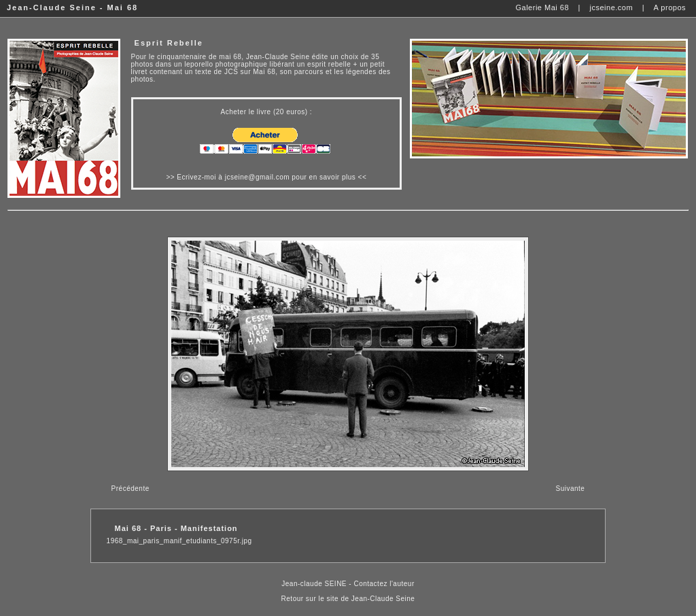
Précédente (130, 489)
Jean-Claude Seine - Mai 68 (72, 7)
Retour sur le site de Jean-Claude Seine (348, 599)
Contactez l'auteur (384, 584)
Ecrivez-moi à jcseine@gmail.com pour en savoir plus (266, 177)
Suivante (570, 489)
